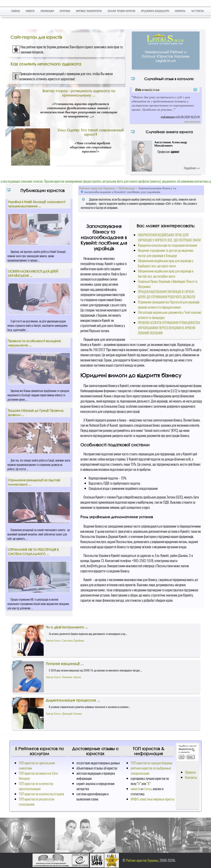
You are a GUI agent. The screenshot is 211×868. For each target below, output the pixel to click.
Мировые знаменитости (89, 11)
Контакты (191, 777)
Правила (190, 772)
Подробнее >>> (192, 168)
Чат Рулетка (198, 11)
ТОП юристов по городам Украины (152, 763)
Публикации (47, 11)
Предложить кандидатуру (155, 11)
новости (136, 789)
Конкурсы (180, 11)
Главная (16, 11)
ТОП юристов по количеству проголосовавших (36, 786)
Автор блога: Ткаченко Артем (63, 677)
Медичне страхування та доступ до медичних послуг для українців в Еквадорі (166, 253)
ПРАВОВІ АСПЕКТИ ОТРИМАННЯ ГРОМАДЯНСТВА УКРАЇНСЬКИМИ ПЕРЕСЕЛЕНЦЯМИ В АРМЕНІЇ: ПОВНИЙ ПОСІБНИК (169, 328)
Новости (30, 11)
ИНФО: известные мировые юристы (153, 799)
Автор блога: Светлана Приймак (65, 641)
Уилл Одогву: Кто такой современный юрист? (91, 132)
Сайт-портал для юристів (36, 37)
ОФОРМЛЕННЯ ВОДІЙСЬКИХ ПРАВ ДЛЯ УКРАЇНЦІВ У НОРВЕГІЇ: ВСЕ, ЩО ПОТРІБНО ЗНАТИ (169, 237)
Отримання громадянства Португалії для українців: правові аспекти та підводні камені (169, 304)
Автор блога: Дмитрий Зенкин (64, 714)
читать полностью (192, 121)
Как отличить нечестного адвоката (46, 64)
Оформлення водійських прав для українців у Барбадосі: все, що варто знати (166, 263)
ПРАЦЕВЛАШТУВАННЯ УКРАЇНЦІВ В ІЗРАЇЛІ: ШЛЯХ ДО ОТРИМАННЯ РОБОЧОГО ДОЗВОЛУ (167, 294)
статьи (147, 789)
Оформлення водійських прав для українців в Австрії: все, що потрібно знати (166, 274)
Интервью (65, 11)
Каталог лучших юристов (121, 11)
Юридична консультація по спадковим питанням (167, 245)
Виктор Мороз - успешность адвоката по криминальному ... (79, 93)
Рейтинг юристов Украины (97, 188)
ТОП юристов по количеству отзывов (41, 794)
